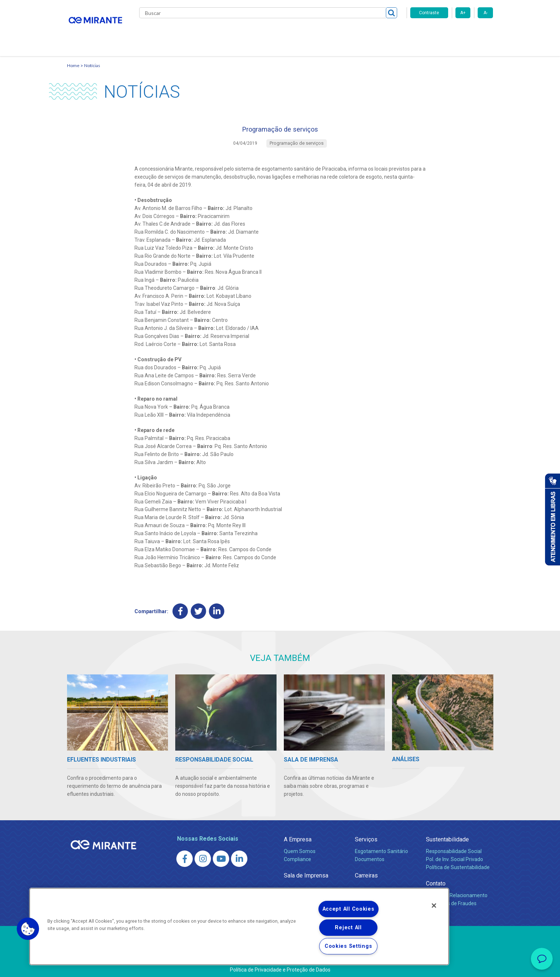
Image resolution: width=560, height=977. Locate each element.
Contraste (429, 13)
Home (73, 57)
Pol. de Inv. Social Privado (455, 856)
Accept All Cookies (348, 909)
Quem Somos (300, 848)
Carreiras (309, 33)
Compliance (297, 856)
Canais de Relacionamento (457, 892)
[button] (28, 929)
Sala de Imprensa (306, 872)
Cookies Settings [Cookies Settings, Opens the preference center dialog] (348, 946)
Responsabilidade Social (454, 848)
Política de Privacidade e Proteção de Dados (280, 966)
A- (485, 13)
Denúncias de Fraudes (451, 900)
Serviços (366, 836)
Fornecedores (348, 33)
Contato (385, 33)
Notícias (92, 57)
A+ (463, 13)
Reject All (348, 928)
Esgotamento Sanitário (381, 848)
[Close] (434, 906)
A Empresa (298, 836)
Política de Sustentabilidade (458, 864)
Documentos (370, 856)
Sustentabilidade (447, 836)
